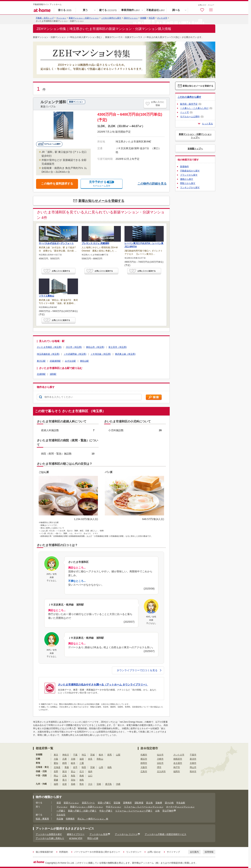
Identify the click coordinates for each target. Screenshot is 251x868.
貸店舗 (117, 803)
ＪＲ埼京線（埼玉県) (101, 354)
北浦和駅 (41, 374)
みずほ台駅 (70, 361)
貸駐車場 (139, 803)
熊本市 (193, 772)
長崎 (73, 784)
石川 (82, 772)
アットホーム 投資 (99, 834)
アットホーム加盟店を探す (49, 834)
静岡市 (144, 763)
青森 (67, 767)
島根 (82, 776)
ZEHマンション (131, 18)
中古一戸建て (106, 811)
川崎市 (160, 759)
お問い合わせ (154, 852)
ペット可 (184, 112)
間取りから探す (188, 183)
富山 (73, 772)
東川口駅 (41, 361)
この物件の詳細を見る (152, 184)
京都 (73, 759)
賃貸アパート (88, 803)
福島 (110, 767)
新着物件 (184, 167)
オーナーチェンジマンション (180, 807)
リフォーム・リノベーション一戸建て (134, 811)
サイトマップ (173, 852)
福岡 (56, 784)
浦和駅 (53, 374)
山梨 (118, 755)
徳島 (82, 780)
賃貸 (59, 803)
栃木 (101, 755)
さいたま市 (162, 18)
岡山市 (193, 767)
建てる (108, 10)
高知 (73, 780)
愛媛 (56, 780)
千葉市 (193, 755)
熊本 (82, 784)
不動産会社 (156, 10)
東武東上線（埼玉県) (125, 354)
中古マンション (114, 807)
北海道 (57, 767)
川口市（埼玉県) (74, 347)
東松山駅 (84, 361)
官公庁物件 (168, 811)
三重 (82, 763)
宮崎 (99, 784)
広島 (65, 776)
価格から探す (187, 179)
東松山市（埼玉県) (95, 347)
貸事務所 (127, 803)
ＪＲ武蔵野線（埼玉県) (75, 354)
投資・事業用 (42, 819)
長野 (56, 772)
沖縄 (118, 784)
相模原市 (178, 759)
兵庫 (65, 759)
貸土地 (149, 803)
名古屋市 (178, 763)
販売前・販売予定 (189, 104)
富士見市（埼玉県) (118, 347)
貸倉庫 (159, 803)
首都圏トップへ (195, 149)
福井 (90, 772)
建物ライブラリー (76, 834)
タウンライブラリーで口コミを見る (139, 670)
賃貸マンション (71, 803)
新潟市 (193, 759)
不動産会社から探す (190, 171)
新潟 (65, 772)
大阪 (56, 759)
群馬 (110, 755)
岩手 (75, 767)
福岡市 (177, 772)
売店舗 (60, 819)
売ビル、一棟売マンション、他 (93, 819)
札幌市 (144, 755)
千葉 (75, 755)
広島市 (144, 772)
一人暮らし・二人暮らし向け (194, 108)
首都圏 (143, 18)
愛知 (56, 763)
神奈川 (66, 755)
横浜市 (144, 759)
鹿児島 (108, 784)
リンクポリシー (134, 852)
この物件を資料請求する (57, 184)
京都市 (193, 763)
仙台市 (160, 755)
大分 (90, 784)
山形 (101, 767)
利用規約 (64, 852)
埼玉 (84, 755)
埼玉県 (152, 18)
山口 (90, 776)
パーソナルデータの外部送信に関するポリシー (97, 852)
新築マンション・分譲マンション (84, 18)
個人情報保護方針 (44, 852)
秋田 (84, 767)
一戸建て (61, 811)
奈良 (90, 759)
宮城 (92, 767)
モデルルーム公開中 (190, 117)
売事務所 (70, 819)
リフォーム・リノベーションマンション (144, 807)
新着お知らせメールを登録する (101, 201)
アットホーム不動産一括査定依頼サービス (166, 834)
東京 (56, 755)
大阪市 (144, 767)
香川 (65, 780)
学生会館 (181, 803)
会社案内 (194, 852)
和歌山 (100, 759)
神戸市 (177, 767)
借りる (65, 10)
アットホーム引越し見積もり (50, 838)
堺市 (159, 767)
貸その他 (169, 803)
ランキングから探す (190, 187)
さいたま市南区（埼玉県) (49, 347)
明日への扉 (93, 838)
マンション (62, 807)
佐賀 (65, 784)
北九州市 (161, 772)
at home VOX (76, 838)
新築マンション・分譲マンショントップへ (195, 136)
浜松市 (160, 763)
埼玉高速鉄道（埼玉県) (48, 354)
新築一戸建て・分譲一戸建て (82, 811)
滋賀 (82, 759)
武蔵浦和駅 (55, 361)
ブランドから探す (189, 175)
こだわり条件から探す (111, 18)
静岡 (65, 763)
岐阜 (73, 763)
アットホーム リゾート (126, 834)
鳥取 (73, 776)
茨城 (92, 755)
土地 (157, 811)
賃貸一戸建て (104, 803)
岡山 (56, 776)
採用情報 (209, 852)
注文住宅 (61, 815)
